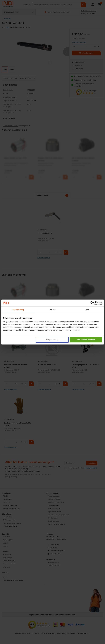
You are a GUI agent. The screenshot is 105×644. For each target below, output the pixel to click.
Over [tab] (87, 310)
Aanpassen (52, 340)
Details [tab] (53, 310)
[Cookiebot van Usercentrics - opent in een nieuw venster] (92, 303)
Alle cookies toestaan (86, 340)
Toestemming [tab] (18, 310)
